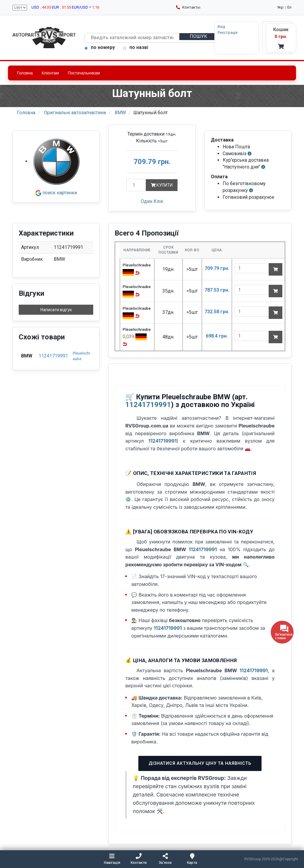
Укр (280, 7)
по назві (136, 48)
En (289, 7)
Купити (162, 185)
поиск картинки (56, 193)
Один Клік (152, 201)
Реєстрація (215, 32)
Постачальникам (84, 73)
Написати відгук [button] (56, 310)
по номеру (100, 48)
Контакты (188, 7)
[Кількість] (137, 185)
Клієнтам (50, 73)
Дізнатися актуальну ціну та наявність (200, 763)
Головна (25, 73)
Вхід (209, 27)
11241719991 (53, 356)
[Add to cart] (275, 270)
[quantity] (252, 268)
